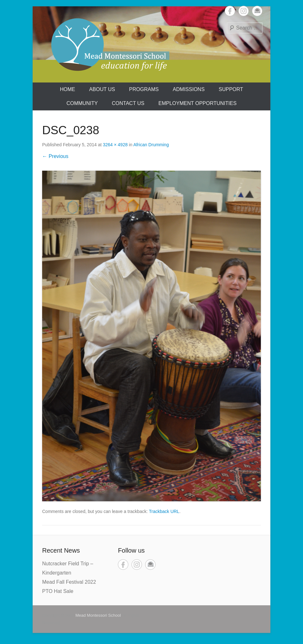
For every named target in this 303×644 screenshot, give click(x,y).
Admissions (189, 89)
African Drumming (151, 145)
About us (102, 89)
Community (82, 103)
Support (231, 89)
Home (68, 89)
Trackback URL (164, 511)
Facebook (230, 11)
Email (257, 11)
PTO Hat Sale (58, 591)
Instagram (244, 11)
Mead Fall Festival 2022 (69, 582)
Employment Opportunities (198, 103)
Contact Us (128, 103)
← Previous (55, 156)
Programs (144, 89)
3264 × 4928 (115, 145)
